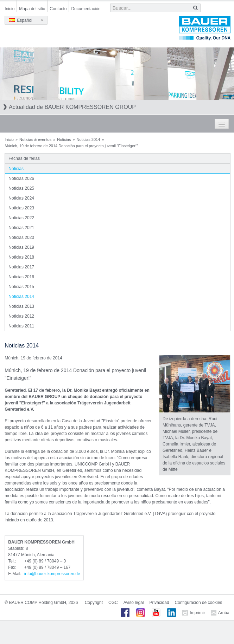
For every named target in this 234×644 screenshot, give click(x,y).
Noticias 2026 (21, 178)
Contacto (58, 9)
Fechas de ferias (24, 158)
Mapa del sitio (32, 9)
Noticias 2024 (21, 198)
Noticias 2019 (21, 247)
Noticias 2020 (21, 238)
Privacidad (159, 603)
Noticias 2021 (21, 228)
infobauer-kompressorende (52, 574)
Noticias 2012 (21, 316)
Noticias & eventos (35, 139)
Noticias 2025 (21, 188)
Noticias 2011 (21, 326)
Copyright (94, 603)
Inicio (10, 9)
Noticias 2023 (21, 208)
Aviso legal (134, 603)
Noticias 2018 (21, 257)
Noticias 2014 (88, 139)
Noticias (64, 139)
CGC (113, 603)
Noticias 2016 (21, 277)
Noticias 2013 (21, 306)
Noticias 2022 (21, 218)
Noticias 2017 (21, 267)
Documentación (86, 9)
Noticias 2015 (21, 287)
